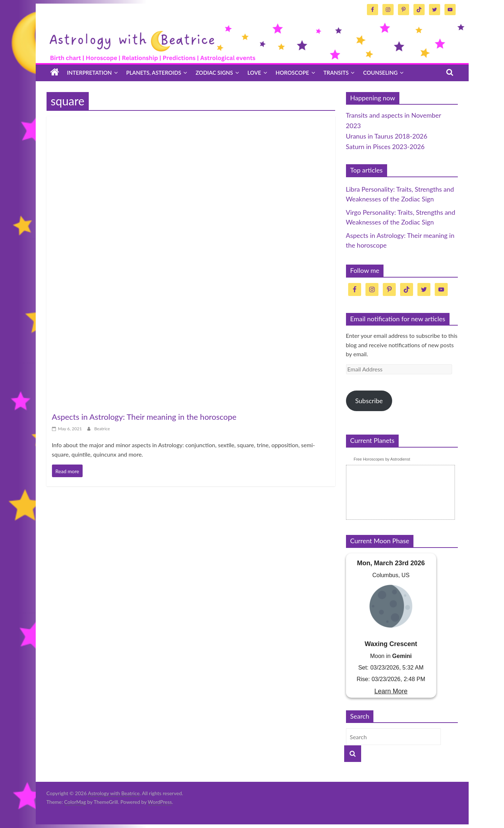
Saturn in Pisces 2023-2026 (385, 147)
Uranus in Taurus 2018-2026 (387, 136)
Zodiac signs (214, 73)
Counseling (380, 73)
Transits (336, 73)
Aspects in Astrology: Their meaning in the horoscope (144, 417)
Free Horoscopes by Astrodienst (382, 459)
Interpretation (89, 73)
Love (254, 73)
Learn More (391, 691)
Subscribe (369, 401)
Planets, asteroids (154, 73)
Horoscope (292, 73)
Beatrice (102, 429)
